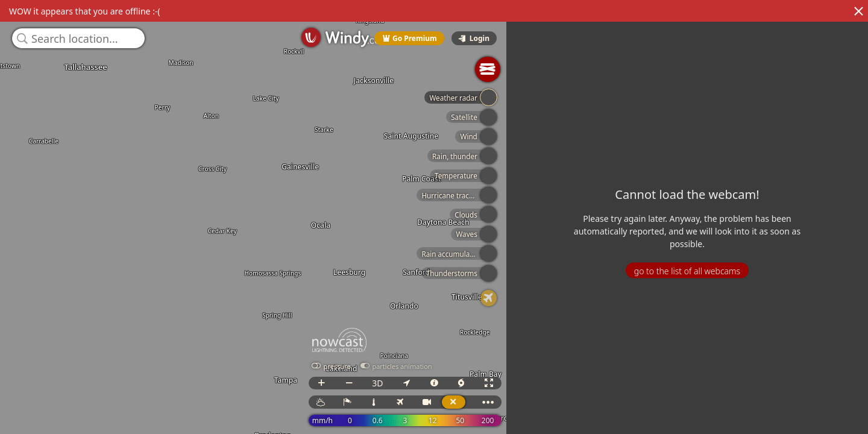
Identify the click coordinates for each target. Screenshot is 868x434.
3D (388, 383)
